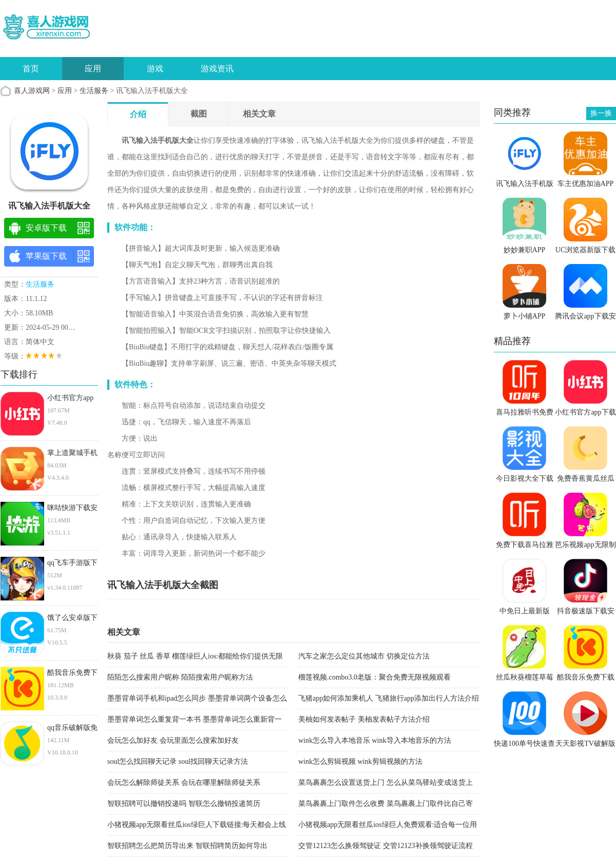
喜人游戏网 (32, 91)
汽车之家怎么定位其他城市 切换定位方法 (364, 656)
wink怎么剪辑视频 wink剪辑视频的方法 (360, 761)
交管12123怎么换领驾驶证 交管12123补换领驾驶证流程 (386, 846)
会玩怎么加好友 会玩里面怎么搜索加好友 (173, 740)
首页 (31, 69)
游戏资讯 (217, 69)
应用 (93, 69)
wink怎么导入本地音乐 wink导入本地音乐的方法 (375, 740)
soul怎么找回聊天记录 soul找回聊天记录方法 (178, 761)
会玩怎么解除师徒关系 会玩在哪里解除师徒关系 (184, 783)
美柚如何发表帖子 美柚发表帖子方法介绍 (364, 719)
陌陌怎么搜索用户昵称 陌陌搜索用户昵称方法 (180, 677)
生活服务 (94, 91)
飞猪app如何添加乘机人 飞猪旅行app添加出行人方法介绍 (389, 698)
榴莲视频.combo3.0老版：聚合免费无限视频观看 (374, 677)
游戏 (155, 69)
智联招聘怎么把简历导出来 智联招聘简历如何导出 (187, 846)
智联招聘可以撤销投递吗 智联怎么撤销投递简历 (184, 804)
